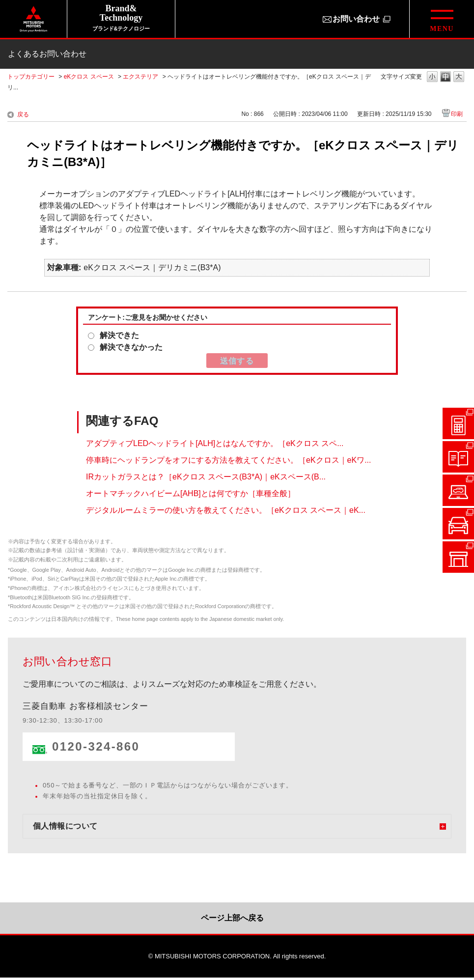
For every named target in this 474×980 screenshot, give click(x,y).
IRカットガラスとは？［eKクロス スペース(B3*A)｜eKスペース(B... (206, 477)
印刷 (457, 114)
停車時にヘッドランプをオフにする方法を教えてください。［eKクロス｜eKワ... (228, 460)
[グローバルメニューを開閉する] (442, 19)
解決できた (119, 335)
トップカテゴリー (31, 77)
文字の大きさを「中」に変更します (446, 77)
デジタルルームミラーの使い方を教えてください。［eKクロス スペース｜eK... (226, 510)
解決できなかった (131, 347)
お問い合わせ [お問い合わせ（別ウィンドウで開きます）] (356, 19)
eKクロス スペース (89, 77)
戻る (23, 114)
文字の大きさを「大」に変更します (459, 77)
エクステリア (140, 77)
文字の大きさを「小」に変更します (432, 77)
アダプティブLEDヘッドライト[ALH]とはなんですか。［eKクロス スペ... (215, 443)
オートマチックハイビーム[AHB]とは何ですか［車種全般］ (191, 493)
